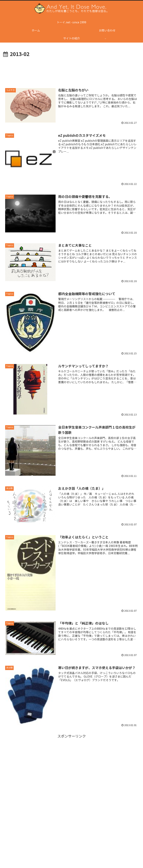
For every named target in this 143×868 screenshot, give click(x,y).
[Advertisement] (71, 70)
